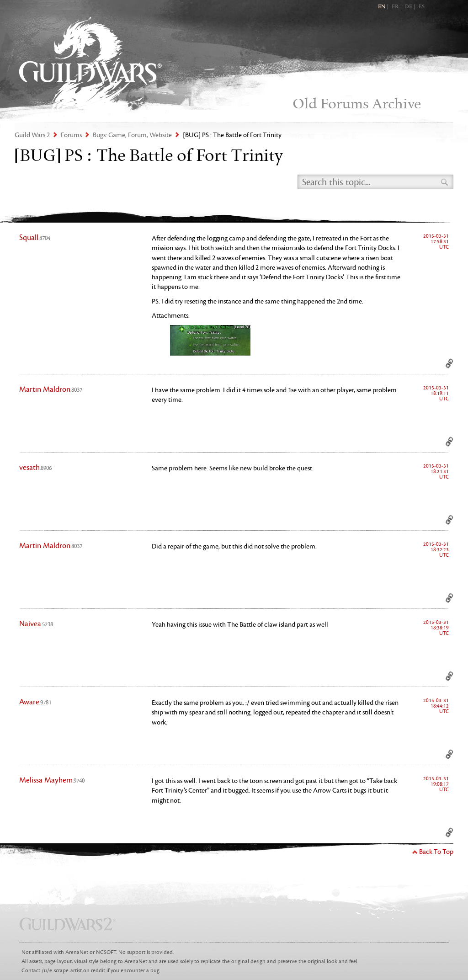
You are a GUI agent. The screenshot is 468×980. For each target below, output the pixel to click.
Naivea (36, 624)
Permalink (449, 363)
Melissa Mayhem (52, 780)
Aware (35, 702)
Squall (35, 238)
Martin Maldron (51, 389)
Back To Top (436, 852)
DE (409, 7)
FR (395, 7)
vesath (35, 468)
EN (382, 7)
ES (422, 7)
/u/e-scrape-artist (62, 971)
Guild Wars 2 (90, 64)
